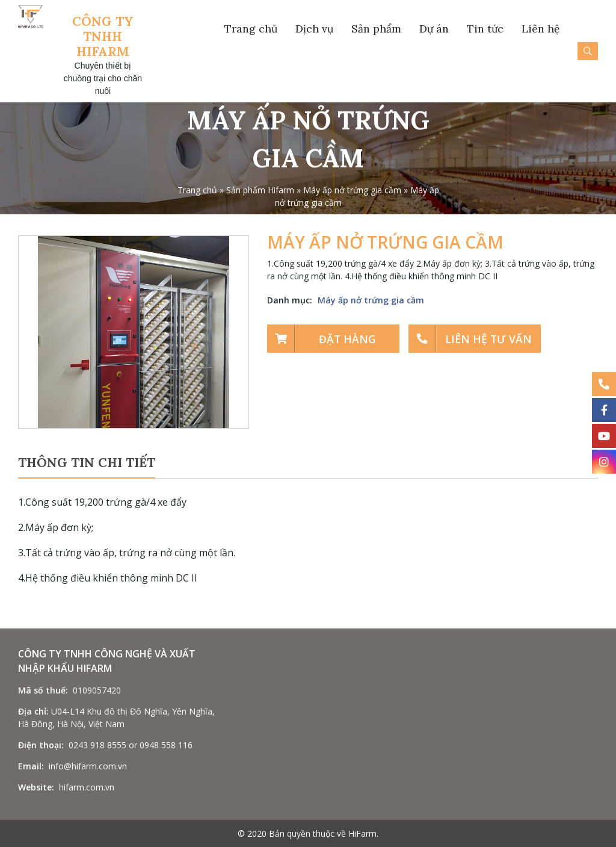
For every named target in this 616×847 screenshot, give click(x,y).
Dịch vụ (314, 29)
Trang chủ (251, 29)
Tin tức (485, 29)
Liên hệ (541, 29)
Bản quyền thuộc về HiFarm (323, 833)
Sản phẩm (376, 29)
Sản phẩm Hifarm (260, 190)
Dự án (434, 29)
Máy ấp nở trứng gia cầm (352, 190)
